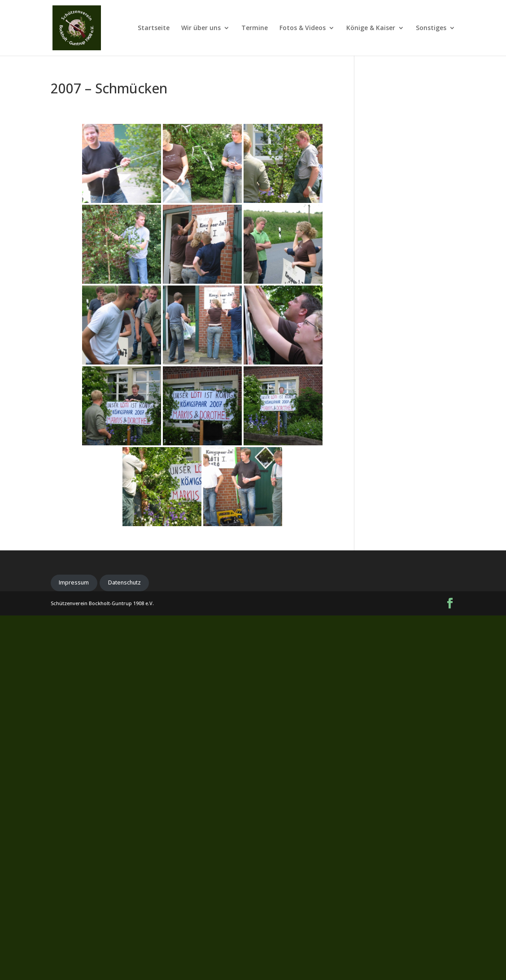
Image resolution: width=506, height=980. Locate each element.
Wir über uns (201, 28)
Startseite (154, 28)
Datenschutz (124, 582)
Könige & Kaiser (371, 28)
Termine (255, 28)
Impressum (74, 582)
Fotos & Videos (303, 28)
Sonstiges (431, 28)
